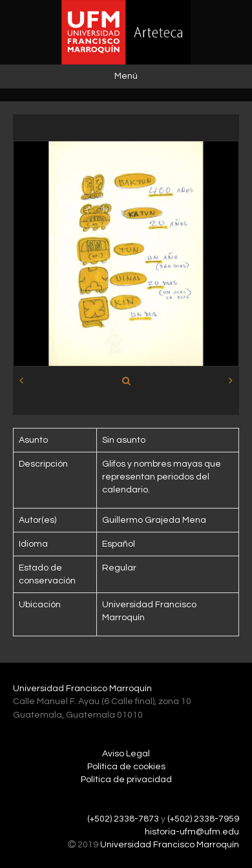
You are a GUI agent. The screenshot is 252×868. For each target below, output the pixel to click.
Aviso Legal (126, 754)
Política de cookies (126, 767)
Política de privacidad (126, 780)
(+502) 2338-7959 (203, 819)
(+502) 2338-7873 (123, 819)
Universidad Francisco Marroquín (82, 689)
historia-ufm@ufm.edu (192, 832)
